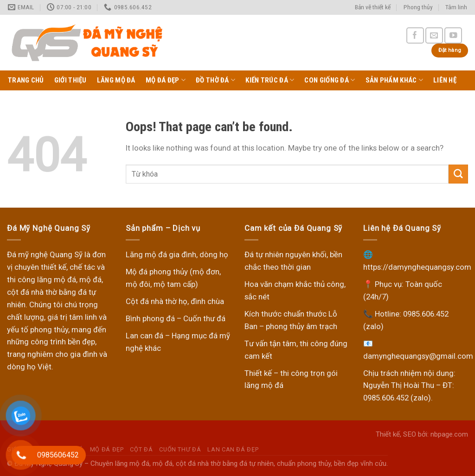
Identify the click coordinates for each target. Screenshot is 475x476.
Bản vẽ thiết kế (373, 7)
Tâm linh (456, 7)
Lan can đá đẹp (233, 449)
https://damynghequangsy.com (417, 267)
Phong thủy (418, 7)
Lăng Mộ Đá (116, 80)
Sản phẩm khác (394, 80)
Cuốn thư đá (180, 449)
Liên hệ (445, 80)
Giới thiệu (71, 80)
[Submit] (458, 174)
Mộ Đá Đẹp (166, 80)
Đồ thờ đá (215, 80)
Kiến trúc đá (270, 80)
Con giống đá (330, 80)
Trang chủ (26, 80)
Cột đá (141, 449)
